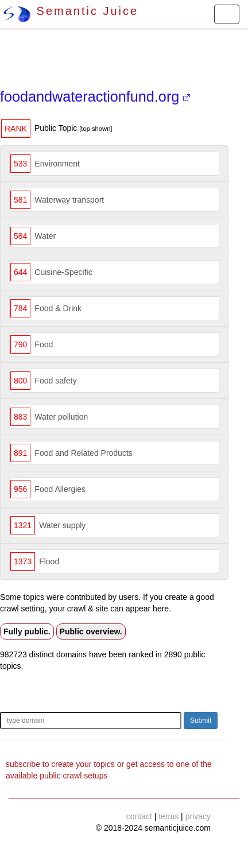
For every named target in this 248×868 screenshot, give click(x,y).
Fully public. (27, 631)
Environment (57, 164)
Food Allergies (60, 489)
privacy (198, 816)
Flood (49, 561)
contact (139, 816)
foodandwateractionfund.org (95, 96)
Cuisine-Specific (63, 272)
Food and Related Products (83, 453)
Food (44, 344)
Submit (201, 720)
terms (168, 816)
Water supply (62, 525)
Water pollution (61, 417)
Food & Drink (58, 308)
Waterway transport (69, 200)
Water (45, 236)
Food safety (55, 381)
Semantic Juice (71, 11)
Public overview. (91, 631)
